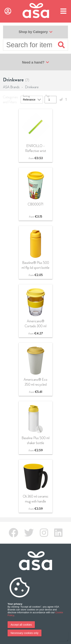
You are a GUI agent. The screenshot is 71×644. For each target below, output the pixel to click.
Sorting (26, 96)
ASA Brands (11, 87)
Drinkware (32, 87)
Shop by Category (35, 32)
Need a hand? (35, 62)
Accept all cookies (21, 625)
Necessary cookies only (25, 633)
